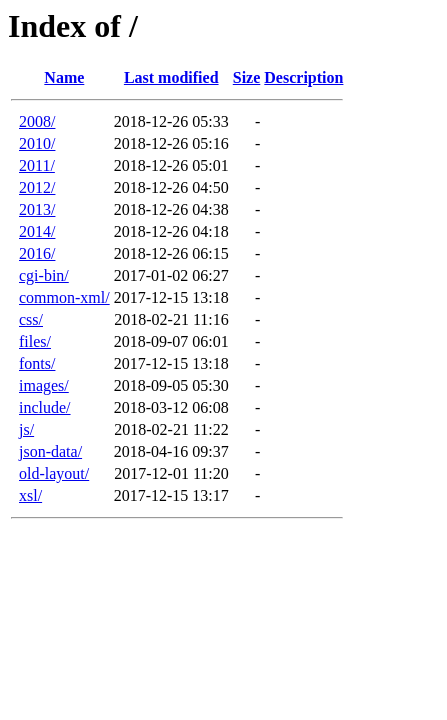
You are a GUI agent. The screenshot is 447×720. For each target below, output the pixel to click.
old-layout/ (54, 473)
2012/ (37, 187)
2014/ (37, 231)
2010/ (37, 143)
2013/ (37, 209)
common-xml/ (64, 297)
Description (303, 77)
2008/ (37, 121)
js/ (26, 429)
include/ (45, 407)
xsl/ (30, 495)
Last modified (171, 77)
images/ (44, 385)
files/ (35, 341)
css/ (31, 319)
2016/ (37, 253)
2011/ (37, 165)
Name (64, 77)
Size (247, 77)
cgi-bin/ (44, 275)
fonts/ (37, 363)
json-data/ (50, 451)
